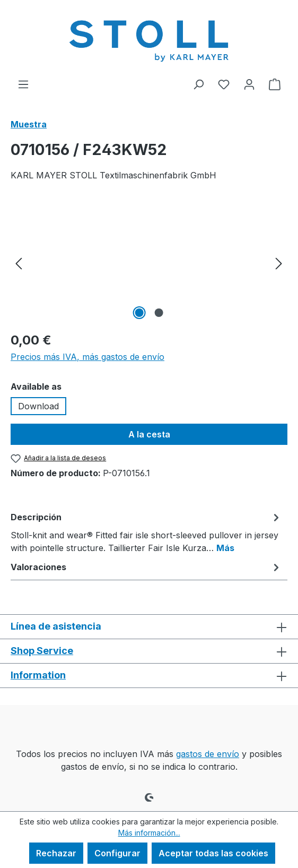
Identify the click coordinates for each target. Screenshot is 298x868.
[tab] (146, 532)
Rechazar (56, 853)
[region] (149, 263)
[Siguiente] (279, 263)
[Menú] (23, 84)
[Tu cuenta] (249, 84)
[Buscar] (198, 84)
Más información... (149, 833)
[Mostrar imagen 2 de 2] (159, 313)
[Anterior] (19, 263)
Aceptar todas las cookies (213, 853)
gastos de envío (208, 754)
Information (38, 675)
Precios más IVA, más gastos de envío (87, 357)
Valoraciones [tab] (146, 567)
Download (38, 406)
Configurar (117, 853)
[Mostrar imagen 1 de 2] (139, 313)
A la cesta (149, 434)
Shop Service (42, 651)
